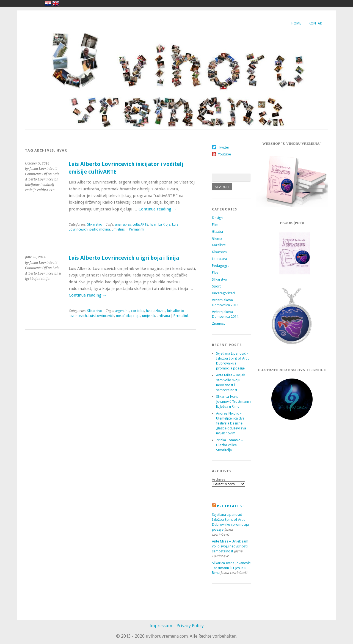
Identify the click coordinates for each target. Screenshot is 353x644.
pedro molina (100, 229)
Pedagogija (221, 266)
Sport (216, 286)
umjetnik (149, 316)
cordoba (138, 311)
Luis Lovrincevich (101, 316)
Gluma (217, 238)
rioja (137, 316)
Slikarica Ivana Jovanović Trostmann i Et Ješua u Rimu (233, 402)
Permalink (136, 229)
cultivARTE (140, 224)
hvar (153, 224)
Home (296, 23)
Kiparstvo (219, 252)
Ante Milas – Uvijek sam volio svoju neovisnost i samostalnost (230, 546)
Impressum (161, 626)
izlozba (160, 311)
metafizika (124, 316)
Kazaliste (219, 245)
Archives (219, 479)
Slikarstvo (95, 224)
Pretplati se (231, 506)
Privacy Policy (190, 626)
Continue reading (158, 209)
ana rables (123, 224)
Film (215, 225)
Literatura (220, 259)
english (56, 3)
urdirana (163, 316)
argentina (122, 311)
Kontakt (316, 23)
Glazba (217, 231)
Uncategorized (223, 293)
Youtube (224, 154)
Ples (215, 272)
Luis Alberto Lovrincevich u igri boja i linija (124, 258)
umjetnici (118, 229)
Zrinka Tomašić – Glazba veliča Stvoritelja (230, 445)
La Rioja (164, 224)
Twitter (224, 147)
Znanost (218, 323)
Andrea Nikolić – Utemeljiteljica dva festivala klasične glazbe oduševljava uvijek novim (231, 423)
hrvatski (48, 3)
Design (217, 218)
